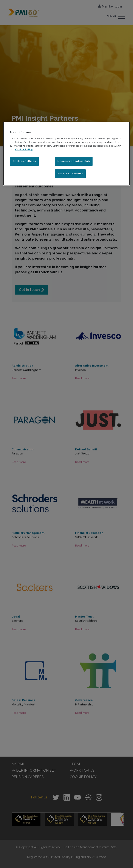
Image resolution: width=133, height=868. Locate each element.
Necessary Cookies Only (74, 161)
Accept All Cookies (70, 174)
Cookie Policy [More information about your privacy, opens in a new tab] (24, 150)
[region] (66, 154)
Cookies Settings (24, 161)
